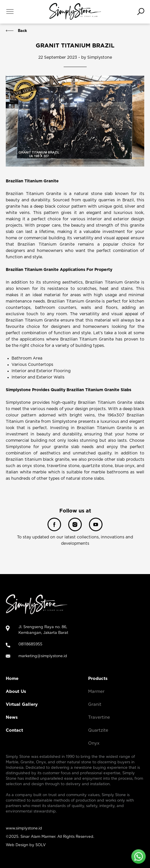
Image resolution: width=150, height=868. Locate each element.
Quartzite (98, 730)
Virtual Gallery (22, 704)
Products (98, 679)
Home (12, 679)
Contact (14, 730)
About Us (16, 692)
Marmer (96, 692)
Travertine (99, 717)
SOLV (41, 845)
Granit (95, 704)
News (12, 717)
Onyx (94, 743)
